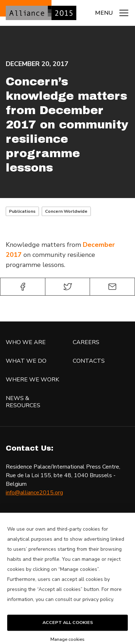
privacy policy (98, 608)
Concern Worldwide (66, 211)
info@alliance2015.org (34, 493)
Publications (22, 211)
